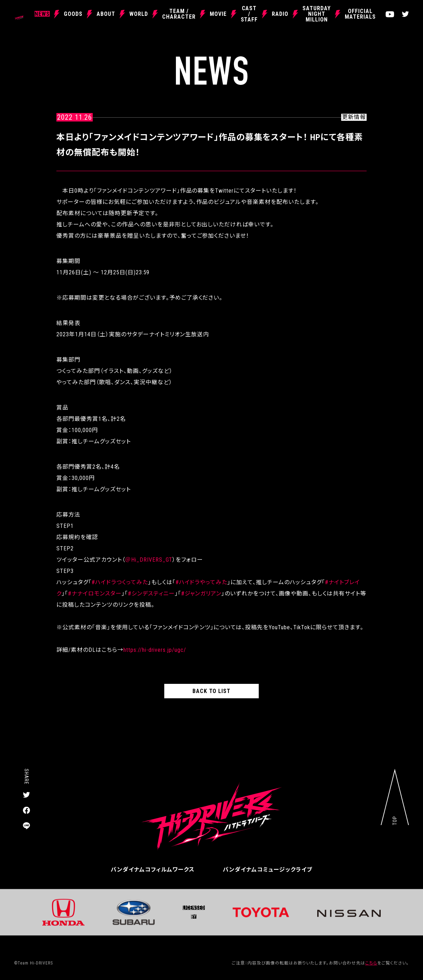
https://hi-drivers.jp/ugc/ (155, 650)
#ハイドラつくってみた (120, 582)
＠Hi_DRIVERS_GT (149, 560)
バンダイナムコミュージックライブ (268, 870)
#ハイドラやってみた (202, 582)
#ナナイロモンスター (95, 594)
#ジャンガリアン (201, 594)
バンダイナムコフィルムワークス (153, 870)
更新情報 (354, 117)
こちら (371, 963)
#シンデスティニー (151, 594)
